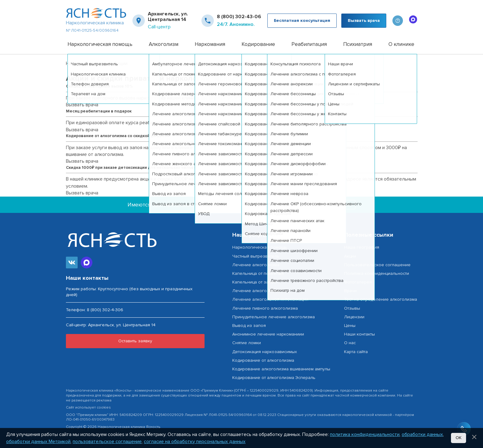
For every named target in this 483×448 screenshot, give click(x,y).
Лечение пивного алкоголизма (265, 308)
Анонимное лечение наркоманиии (268, 334)
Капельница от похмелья (258, 273)
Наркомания (210, 44)
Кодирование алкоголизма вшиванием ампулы (281, 369)
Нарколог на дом (85, 63)
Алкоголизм (164, 44)
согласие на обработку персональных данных (195, 442)
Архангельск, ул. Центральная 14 (168, 17)
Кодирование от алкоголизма (263, 360)
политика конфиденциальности (365, 434)
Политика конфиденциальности (377, 273)
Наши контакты (359, 334)
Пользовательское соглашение (377, 265)
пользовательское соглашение (107, 442)
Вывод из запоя (249, 326)
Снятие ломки (247, 343)
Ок (459, 438)
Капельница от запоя (254, 282)
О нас (350, 343)
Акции (350, 256)
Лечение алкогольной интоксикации (270, 299)
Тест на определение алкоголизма (381, 299)
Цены (350, 326)
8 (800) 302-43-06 (239, 17)
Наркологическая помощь (100, 44)
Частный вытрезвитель (256, 256)
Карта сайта (356, 352)
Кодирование (258, 44)
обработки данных (422, 434)
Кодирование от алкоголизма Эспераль (274, 378)
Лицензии (354, 317)
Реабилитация (309, 44)
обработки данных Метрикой (38, 442)
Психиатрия (358, 44)
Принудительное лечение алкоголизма (274, 317)
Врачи (350, 291)
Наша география (362, 247)
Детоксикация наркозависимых (265, 352)
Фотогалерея (358, 282)
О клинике (401, 44)
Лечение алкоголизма (256, 265)
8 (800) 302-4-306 (105, 310)
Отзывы (352, 308)
